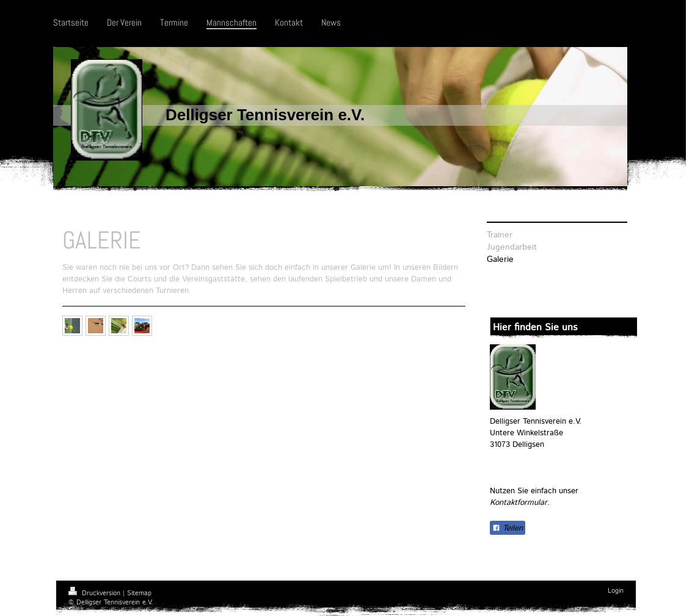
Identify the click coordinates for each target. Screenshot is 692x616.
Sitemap (139, 593)
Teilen (508, 528)
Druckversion (96, 593)
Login (616, 591)
